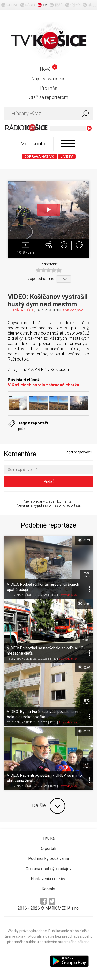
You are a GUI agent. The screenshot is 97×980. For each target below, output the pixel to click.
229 (86, 575)
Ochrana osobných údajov (48, 869)
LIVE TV (67, 156)
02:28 (84, 731)
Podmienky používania (48, 859)
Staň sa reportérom (48, 97)
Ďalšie (49, 806)
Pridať (49, 481)
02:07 (84, 667)
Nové (48, 69)
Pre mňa (49, 88)
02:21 (84, 540)
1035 (86, 638)
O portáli (48, 848)
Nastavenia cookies (49, 879)
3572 (86, 702)
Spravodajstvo (73, 310)
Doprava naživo (39, 156)
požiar (22, 429)
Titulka (49, 838)
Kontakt (48, 889)
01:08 (84, 604)
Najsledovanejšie (48, 79)
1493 (86, 766)
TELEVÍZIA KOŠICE (21, 310)
